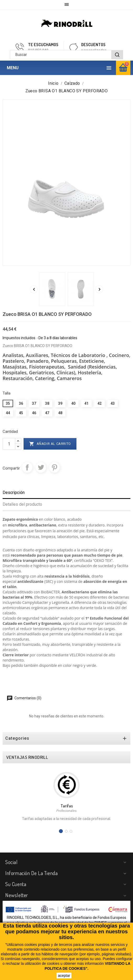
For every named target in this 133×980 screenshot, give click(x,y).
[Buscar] (66, 55)
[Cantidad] (9, 444)
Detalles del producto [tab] (22, 504)
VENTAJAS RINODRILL (27, 757)
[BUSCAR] (117, 55)
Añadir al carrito (50, 444)
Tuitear (41, 467)
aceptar (64, 976)
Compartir (27, 467)
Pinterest (54, 467)
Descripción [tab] (14, 492)
